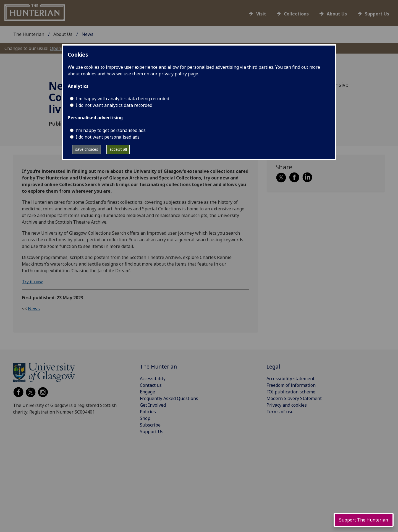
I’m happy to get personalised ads (111, 130)
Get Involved (153, 405)
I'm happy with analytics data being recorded (122, 99)
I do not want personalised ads (108, 137)
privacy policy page (178, 74)
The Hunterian (29, 34)
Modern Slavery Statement (294, 398)
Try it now (32, 282)
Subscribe (150, 425)
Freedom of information (291, 385)
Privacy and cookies (287, 405)
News (34, 309)
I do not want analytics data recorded (114, 105)
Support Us (377, 14)
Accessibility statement (290, 379)
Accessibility (153, 379)
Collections (296, 14)
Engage (147, 392)
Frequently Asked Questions (169, 398)
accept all (118, 149)
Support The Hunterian (364, 520)
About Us (337, 14)
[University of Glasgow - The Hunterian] (35, 12)
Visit (261, 14)
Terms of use (280, 412)
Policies (148, 412)
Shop (145, 418)
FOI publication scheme (291, 392)
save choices (87, 149)
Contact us (151, 385)
